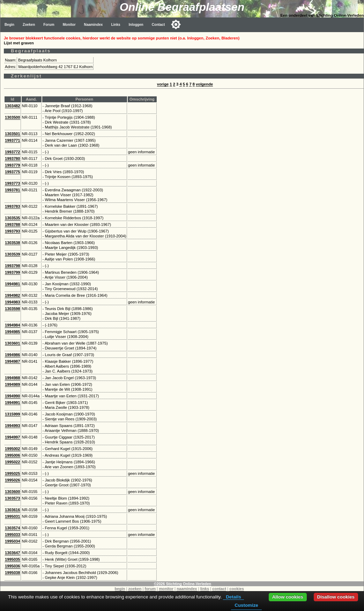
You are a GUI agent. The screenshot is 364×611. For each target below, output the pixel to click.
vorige (163, 84)
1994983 (13, 302)
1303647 (13, 553)
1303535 (13, 218)
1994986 (13, 355)
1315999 (13, 414)
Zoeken (29, 25)
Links (116, 25)
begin (120, 589)
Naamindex (94, 25)
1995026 (13, 480)
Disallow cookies (336, 597)
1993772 (13, 152)
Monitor (69, 25)
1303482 (13, 106)
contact (219, 589)
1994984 (13, 325)
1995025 (13, 473)
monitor (166, 589)
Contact (158, 25)
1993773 (13, 183)
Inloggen (136, 25)
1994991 (13, 403)
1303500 (13, 117)
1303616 (13, 510)
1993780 (13, 159)
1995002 (13, 449)
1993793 (13, 231)
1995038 (13, 573)
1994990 (13, 396)
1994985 (13, 332)
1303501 (13, 134)
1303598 (13, 309)
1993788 (13, 224)
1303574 (13, 528)
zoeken (135, 589)
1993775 (13, 172)
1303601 (13, 343)
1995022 (13, 462)
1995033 (13, 535)
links (205, 589)
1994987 (13, 361)
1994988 (13, 378)
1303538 (13, 243)
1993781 (13, 190)
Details (233, 597)
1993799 (13, 272)
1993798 (13, 266)
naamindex (187, 589)
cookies (237, 589)
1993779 (13, 165)
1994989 (13, 384)
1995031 (13, 516)
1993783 (13, 206)
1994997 (13, 437)
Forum (49, 25)
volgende (204, 84)
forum (150, 589)
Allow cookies (288, 597)
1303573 (13, 498)
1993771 (13, 140)
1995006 (13, 455)
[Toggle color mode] (176, 24)
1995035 (13, 559)
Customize (246, 605)
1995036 (13, 566)
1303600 (13, 492)
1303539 (13, 254)
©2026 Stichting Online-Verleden (183, 584)
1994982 (13, 295)
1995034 (13, 541)
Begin (9, 25)
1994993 (13, 426)
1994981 (13, 284)
